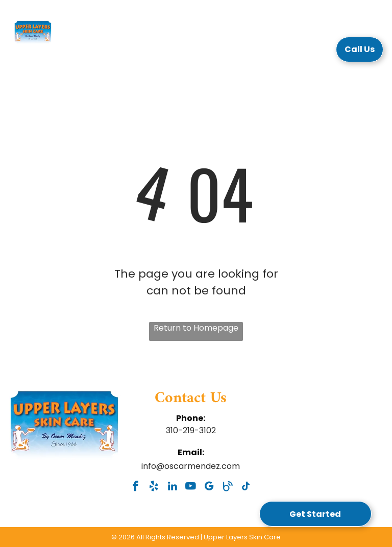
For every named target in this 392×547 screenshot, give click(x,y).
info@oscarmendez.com (191, 466)
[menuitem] (114, 53)
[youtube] (191, 487)
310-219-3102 (191, 430)
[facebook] (136, 487)
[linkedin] (172, 487)
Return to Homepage (196, 328)
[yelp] (154, 487)
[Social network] (227, 487)
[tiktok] (246, 487)
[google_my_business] (209, 487)
